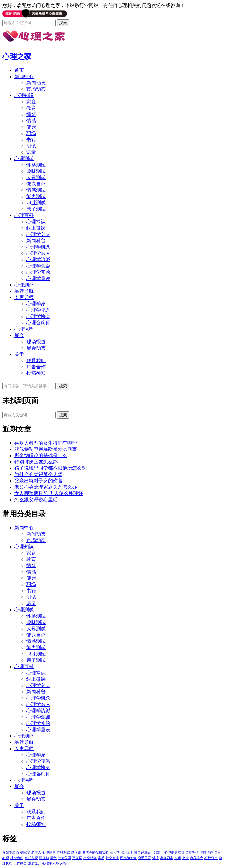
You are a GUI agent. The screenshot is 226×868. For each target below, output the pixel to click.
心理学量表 (38, 278)
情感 (31, 121)
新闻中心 (24, 76)
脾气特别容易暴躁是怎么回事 (46, 449)
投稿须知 (36, 373)
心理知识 (24, 95)
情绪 (31, 114)
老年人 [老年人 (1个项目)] (36, 853)
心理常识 (36, 222)
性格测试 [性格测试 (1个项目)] (63, 853)
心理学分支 (38, 234)
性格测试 (36, 165)
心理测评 (24, 285)
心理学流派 (38, 260)
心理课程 (24, 329)
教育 (31, 108)
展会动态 (36, 348)
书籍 (31, 140)
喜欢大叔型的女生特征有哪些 (46, 443)
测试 (31, 146)
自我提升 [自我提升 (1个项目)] (197, 858)
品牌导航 (24, 291)
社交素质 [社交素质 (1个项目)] (112, 858)
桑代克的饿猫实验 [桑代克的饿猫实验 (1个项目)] (95, 853)
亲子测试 (36, 209)
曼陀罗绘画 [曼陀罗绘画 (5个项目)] (11, 853)
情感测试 (36, 190)
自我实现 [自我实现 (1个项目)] (31, 858)
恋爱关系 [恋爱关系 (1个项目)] (144, 858)
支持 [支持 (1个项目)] (185, 858)
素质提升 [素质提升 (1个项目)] (35, 863)
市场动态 (36, 89)
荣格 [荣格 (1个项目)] (63, 863)
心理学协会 (38, 316)
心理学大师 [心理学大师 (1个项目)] (51, 863)
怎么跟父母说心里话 (36, 500)
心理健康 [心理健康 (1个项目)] (49, 853)
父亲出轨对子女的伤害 (38, 481)
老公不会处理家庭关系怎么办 (46, 487)
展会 (19, 335)
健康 (31, 127)
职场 (31, 133)
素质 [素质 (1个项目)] (101, 858)
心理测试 (24, 159)
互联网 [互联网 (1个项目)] (77, 858)
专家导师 (24, 297)
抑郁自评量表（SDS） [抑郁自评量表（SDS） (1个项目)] (147, 853)
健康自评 (36, 184)
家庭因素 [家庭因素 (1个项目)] (167, 858)
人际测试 (36, 177)
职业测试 (36, 203)
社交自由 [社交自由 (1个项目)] (17, 858)
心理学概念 (38, 247)
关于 (19, 354)
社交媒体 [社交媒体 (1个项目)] (90, 858)
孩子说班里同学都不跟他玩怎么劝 (50, 468)
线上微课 (36, 228)
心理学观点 (38, 266)
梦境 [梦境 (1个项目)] (155, 858)
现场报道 (36, 342)
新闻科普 (36, 241)
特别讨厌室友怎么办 (36, 462)
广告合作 (36, 367)
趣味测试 (36, 171)
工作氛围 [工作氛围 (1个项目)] (20, 863)
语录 (31, 152)
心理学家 (36, 304)
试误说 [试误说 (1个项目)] (76, 853)
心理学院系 (38, 310)
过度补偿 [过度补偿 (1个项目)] (192, 853)
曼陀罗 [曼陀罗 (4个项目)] (25, 853)
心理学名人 (38, 253)
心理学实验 (38, 272)
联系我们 (36, 361)
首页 (19, 70)
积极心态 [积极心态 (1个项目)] (211, 858)
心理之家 (17, 57)
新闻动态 (36, 83)
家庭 (31, 102)
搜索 (63, 415)
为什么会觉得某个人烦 (38, 474)
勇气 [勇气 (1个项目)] (53, 858)
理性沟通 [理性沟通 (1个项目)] (206, 853)
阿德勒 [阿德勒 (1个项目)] (44, 858)
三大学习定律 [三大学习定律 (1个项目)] (120, 853)
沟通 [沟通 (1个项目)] (178, 858)
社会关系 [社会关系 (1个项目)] (65, 858)
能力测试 (36, 196)
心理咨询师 (38, 323)
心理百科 (24, 215)
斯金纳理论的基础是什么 (41, 455)
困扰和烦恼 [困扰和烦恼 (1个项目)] (128, 858)
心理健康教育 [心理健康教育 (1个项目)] (174, 853)
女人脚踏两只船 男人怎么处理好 (49, 493)
